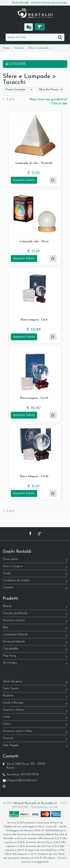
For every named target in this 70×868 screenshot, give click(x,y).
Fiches (35, 725)
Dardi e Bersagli (35, 703)
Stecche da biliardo (35, 614)
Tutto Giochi (35, 689)
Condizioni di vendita (35, 581)
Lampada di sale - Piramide (34, 163)
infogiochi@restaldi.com (22, 780)
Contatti (35, 588)
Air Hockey (35, 664)
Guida (35, 574)
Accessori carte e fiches (35, 732)
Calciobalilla (35, 649)
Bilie (35, 628)
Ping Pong (35, 656)
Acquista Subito (24, 180)
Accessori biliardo (35, 642)
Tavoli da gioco (35, 682)
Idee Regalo (35, 746)
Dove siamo (35, 560)
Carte (35, 718)
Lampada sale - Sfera (34, 242)
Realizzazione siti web (45, 807)
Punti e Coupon (35, 567)
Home (8, 48)
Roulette (35, 696)
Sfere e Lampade (40, 48)
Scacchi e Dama (35, 711)
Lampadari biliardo (35, 635)
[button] (28, 27)
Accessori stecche (35, 621)
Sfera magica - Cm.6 (34, 320)
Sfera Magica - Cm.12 (34, 477)
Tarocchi (21, 48)
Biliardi (35, 607)
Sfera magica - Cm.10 (34, 398)
